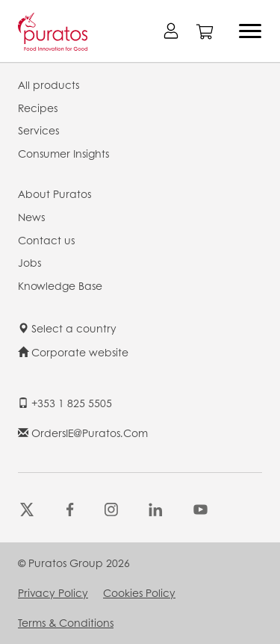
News (31, 217)
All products (49, 84)
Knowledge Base (60, 285)
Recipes (38, 108)
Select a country (67, 328)
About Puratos (55, 193)
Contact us (46, 240)
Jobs (29, 262)
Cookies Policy (139, 592)
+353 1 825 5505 (65, 403)
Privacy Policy (53, 592)
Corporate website (73, 352)
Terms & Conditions (66, 622)
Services (38, 130)
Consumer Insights (63, 153)
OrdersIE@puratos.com (83, 433)
